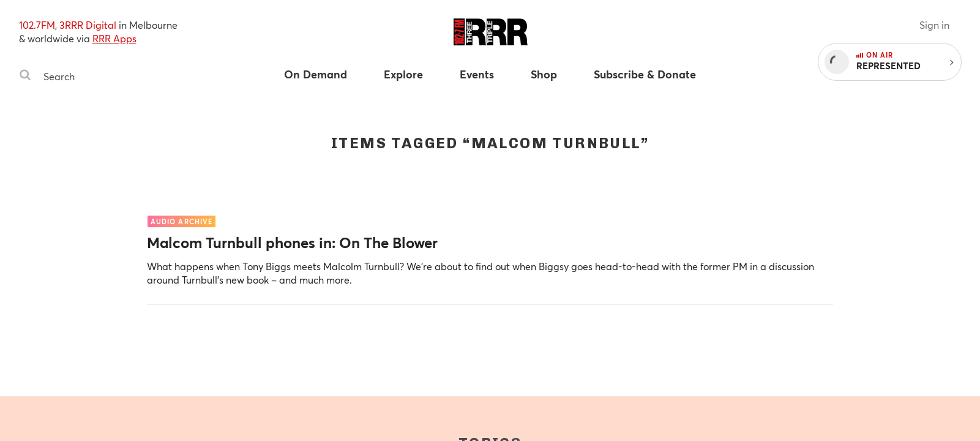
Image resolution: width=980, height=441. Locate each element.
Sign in (934, 25)
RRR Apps (114, 38)
